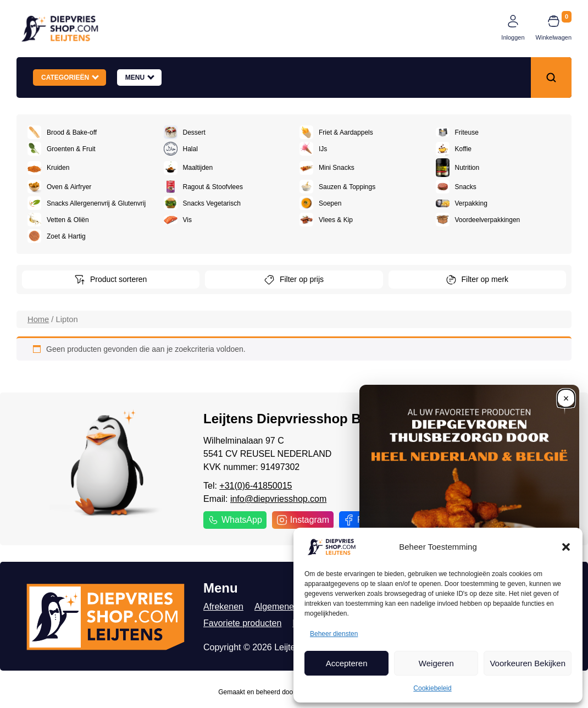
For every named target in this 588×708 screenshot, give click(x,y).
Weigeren (436, 663)
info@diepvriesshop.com (278, 499)
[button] (566, 547)
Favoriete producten (242, 623)
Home (38, 319)
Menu (140, 77)
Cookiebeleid (432, 688)
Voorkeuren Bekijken (528, 663)
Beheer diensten (334, 634)
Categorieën (70, 77)
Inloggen (513, 37)
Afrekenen (223, 607)
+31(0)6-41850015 (256, 486)
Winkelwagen (554, 37)
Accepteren (347, 663)
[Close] (566, 398)
